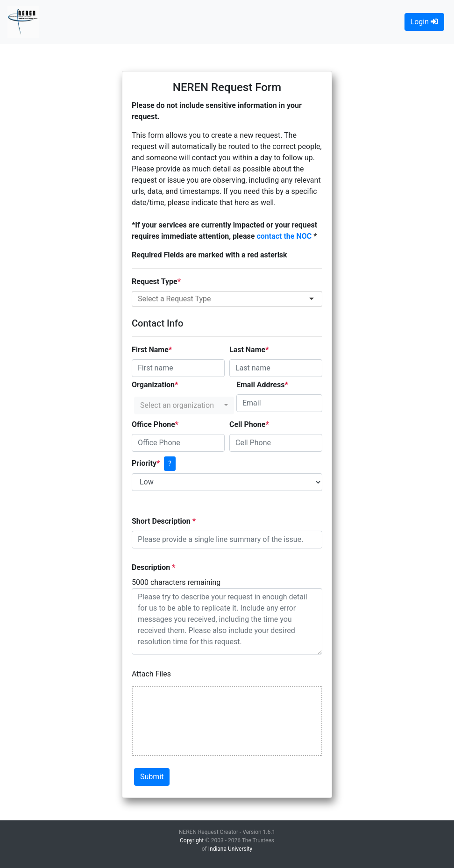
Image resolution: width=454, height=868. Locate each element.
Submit (152, 777)
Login (424, 22)
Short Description (162, 521)
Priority (144, 463)
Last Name (247, 350)
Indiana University (230, 849)
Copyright (192, 840)
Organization (153, 385)
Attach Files (151, 674)
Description (152, 567)
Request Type (155, 281)
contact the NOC (285, 236)
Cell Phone (247, 424)
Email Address (260, 385)
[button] (184, 406)
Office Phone (153, 424)
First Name (150, 350)
